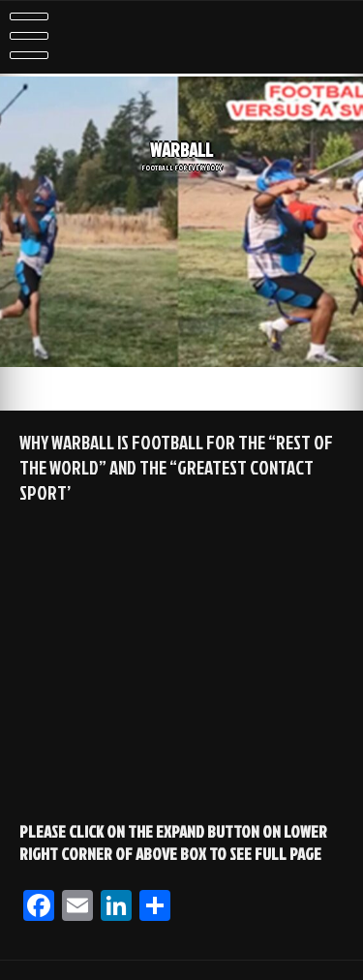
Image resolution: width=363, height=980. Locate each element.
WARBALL (181, 150)
